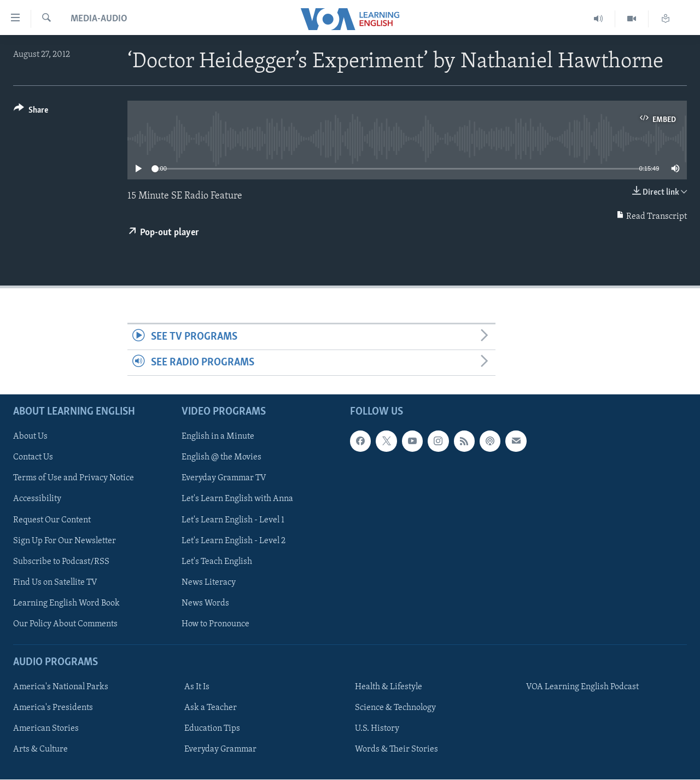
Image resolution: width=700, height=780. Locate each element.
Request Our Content (52, 520)
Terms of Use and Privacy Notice (74, 479)
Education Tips (212, 729)
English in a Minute (218, 437)
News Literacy (209, 583)
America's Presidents (53, 708)
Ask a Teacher (211, 708)
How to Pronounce (215, 624)
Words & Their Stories (396, 750)
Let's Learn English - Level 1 (233, 520)
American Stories (46, 729)
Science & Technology (395, 708)
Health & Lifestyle (389, 688)
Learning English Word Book (66, 603)
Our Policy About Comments (65, 624)
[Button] (31, 112)
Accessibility (37, 499)
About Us (30, 437)
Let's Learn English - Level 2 (234, 541)
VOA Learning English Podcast (582, 688)
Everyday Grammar (220, 750)
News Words (205, 603)
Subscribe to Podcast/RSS (61, 562)
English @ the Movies (221, 458)
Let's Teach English (217, 562)
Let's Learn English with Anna (237, 499)
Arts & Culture (40, 750)
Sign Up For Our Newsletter (65, 541)
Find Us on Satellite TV (55, 583)
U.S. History (377, 729)
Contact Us (33, 458)
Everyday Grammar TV (224, 479)
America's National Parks (61, 688)
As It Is (197, 688)
